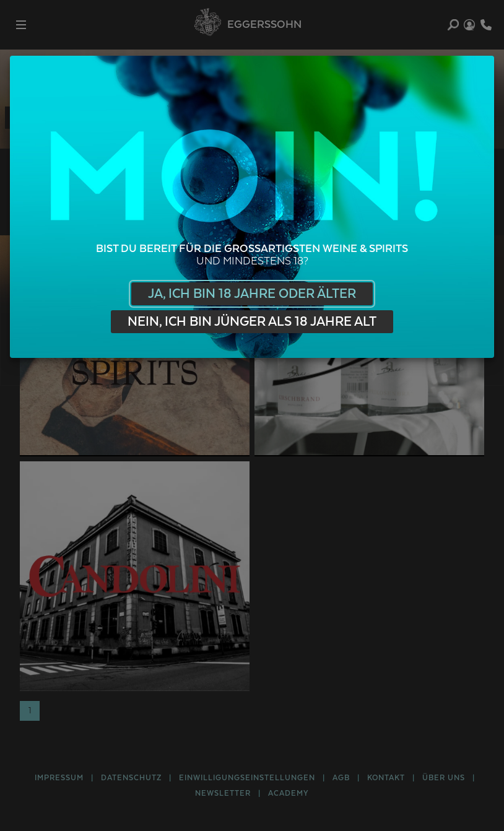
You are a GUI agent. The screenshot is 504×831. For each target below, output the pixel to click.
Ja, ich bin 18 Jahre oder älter (252, 294)
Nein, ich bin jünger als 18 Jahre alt (252, 322)
